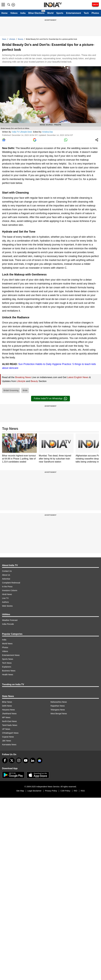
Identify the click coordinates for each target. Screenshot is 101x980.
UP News (6, 729)
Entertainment (74, 13)
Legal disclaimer (34, 791)
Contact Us (7, 571)
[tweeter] (12, 760)
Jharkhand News (9, 714)
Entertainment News (11, 655)
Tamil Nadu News (10, 725)
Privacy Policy (51, 791)
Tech (86, 13)
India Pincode (8, 624)
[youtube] (26, 760)
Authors (5, 602)
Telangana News (58, 710)
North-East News (9, 721)
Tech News (7, 663)
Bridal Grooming (11, 390)
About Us (6, 575)
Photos (95, 13)
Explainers (7, 667)
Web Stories (7, 606)
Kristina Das (48, 132)
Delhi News (7, 706)
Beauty (20, 39)
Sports (60, 13)
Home (4, 13)
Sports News (8, 659)
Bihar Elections (36, 13)
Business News (9, 671)
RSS (83, 791)
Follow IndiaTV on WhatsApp (50, 399)
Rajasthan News (58, 706)
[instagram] (19, 760)
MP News (6, 717)
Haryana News (8, 710)
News (4, 39)
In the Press (7, 587)
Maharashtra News (59, 702)
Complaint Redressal (11, 583)
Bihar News (7, 702)
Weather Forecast (10, 620)
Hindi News (7, 594)
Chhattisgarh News (10, 733)
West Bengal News (59, 714)
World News (7, 644)
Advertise (6, 579)
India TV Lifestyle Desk (22, 132)
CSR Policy (65, 791)
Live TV (5, 598)
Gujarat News (8, 737)
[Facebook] (5, 760)
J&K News (7, 741)
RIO (76, 791)
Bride (25, 390)
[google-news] (40, 760)
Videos (14, 13)
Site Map (20, 791)
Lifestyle (12, 39)
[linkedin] (33, 760)
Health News (8, 675)
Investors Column (10, 590)
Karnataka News (9, 745)
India (23, 13)
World (50, 13)
